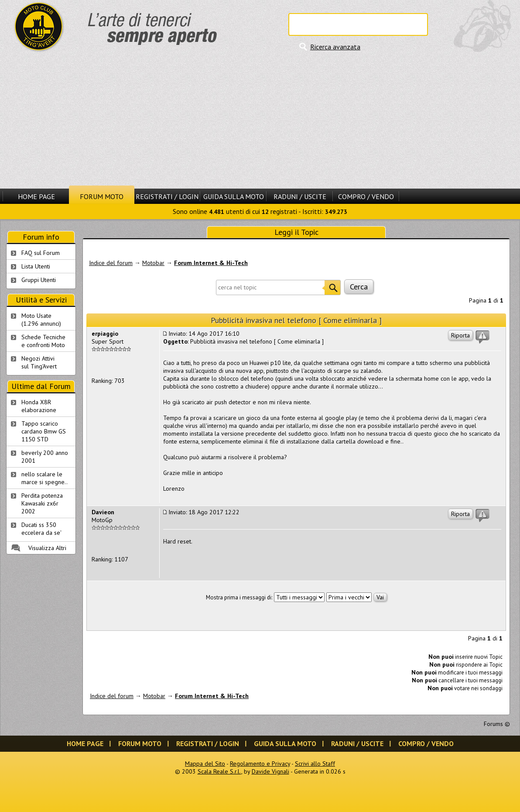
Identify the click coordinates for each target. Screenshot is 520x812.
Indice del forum (111, 263)
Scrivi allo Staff (315, 764)
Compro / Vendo (366, 196)
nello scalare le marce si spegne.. (44, 478)
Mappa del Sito (205, 764)
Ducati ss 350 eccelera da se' (41, 529)
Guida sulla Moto (234, 196)
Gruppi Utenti (39, 280)
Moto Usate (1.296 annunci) (41, 320)
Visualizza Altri (47, 548)
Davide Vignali (270, 771)
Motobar (153, 263)
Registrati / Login (167, 196)
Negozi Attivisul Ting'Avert (39, 362)
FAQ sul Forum (41, 253)
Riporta (460, 335)
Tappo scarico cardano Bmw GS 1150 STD (44, 431)
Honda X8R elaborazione (39, 406)
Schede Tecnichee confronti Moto (43, 341)
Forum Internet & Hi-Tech (211, 263)
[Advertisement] (260, 120)
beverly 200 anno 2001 (45, 457)
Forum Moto (102, 196)
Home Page (36, 196)
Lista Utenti (36, 266)
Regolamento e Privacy (260, 764)
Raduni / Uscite (300, 196)
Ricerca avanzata (335, 47)
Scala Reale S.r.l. (219, 771)
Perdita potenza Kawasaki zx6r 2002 (42, 503)
